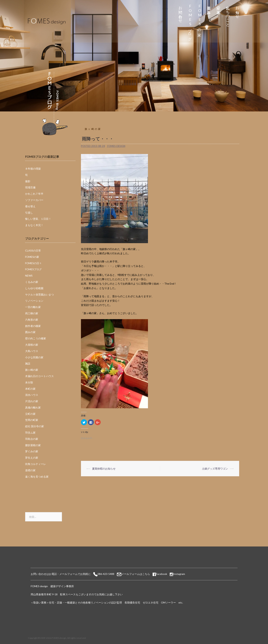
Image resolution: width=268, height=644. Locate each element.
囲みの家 (30, 332)
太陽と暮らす (209, 10)
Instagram (179, 574)
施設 (28, 363)
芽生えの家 (32, 458)
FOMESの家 (200, 17)
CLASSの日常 (33, 250)
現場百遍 (30, 187)
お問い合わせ (181, 12)
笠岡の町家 (32, 420)
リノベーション (34, 301)
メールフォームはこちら (136, 574)
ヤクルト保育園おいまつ (39, 295)
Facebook (160, 574)
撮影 (28, 181)
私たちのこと (228, 14)
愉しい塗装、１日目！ (38, 219)
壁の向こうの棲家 (36, 338)
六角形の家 (32, 320)
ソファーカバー (34, 200)
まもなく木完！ (34, 225)
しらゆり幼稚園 (34, 288)
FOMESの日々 (33, 263)
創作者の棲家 (33, 326)
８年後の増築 (33, 169)
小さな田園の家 (34, 357)
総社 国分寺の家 (35, 426)
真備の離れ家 (33, 407)
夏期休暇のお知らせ (104, 469)
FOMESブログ (190, 21)
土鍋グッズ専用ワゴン (215, 469)
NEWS (29, 276)
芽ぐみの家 (32, 451)
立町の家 (30, 414)
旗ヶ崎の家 (93, 129)
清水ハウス (32, 395)
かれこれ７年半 (34, 194)
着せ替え (30, 206)
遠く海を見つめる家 (37, 477)
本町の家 (30, 389)
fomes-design (116, 146)
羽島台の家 (32, 439)
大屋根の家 (32, 345)
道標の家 (30, 470)
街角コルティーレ (36, 464)
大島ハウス (32, 351)
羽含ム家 (30, 433)
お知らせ (238, 10)
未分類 (29, 382)
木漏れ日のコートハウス (39, 376)
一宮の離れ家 (33, 307)
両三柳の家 (32, 313)
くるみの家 (32, 282)
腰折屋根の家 (33, 445)
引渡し (29, 213)
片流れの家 (32, 401)
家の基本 (219, 6)
